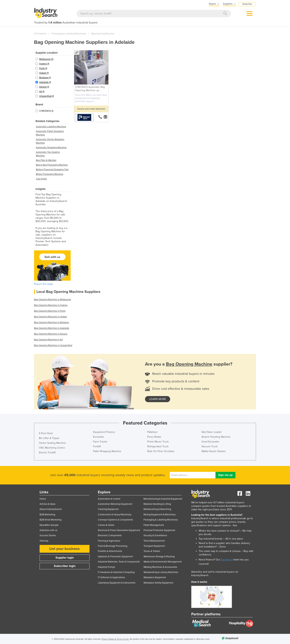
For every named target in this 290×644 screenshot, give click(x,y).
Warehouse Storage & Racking (159, 557)
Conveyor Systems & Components (115, 520)
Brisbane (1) (45, 78)
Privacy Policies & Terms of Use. (115, 639)
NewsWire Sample (49, 525)
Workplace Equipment (155, 577)
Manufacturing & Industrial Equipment (163, 499)
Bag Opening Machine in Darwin (51, 334)
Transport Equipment (154, 546)
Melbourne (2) (46, 59)
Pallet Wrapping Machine (107, 451)
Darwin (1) (44, 87)
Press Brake (154, 437)
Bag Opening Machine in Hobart (50, 317)
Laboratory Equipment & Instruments (117, 583)
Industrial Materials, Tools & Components (119, 562)
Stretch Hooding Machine (216, 437)
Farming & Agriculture (109, 541)
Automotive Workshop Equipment (115, 504)
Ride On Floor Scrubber (161, 451)
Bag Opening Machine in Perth (50, 311)
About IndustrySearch (51, 509)
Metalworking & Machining (157, 509)
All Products (40, 34)
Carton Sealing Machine (52, 443)
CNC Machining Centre (52, 448)
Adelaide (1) (45, 82)
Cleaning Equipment (108, 509)
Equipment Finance (104, 432)
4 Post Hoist (46, 433)
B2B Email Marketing (50, 520)
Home (43, 499)
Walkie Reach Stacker (214, 451)
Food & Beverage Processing (113, 546)
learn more (158, 399)
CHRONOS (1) (46, 111)
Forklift (97, 446)
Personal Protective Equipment (159, 530)
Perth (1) (43, 68)
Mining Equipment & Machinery (160, 515)
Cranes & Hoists (106, 525)
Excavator (99, 437)
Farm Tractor (100, 442)
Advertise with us (48, 530)
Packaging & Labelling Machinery (69, 34)
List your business (65, 549)
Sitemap (44, 541)
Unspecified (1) (47, 96)
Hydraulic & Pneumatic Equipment (115, 557)
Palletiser (152, 432)
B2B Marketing (47, 515)
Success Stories (48, 535)
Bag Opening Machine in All (48, 340)
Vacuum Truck (209, 446)
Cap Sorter (41, 179)
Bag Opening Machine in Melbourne (53, 300)
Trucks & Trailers (152, 551)
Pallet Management (154, 525)
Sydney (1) (44, 64)
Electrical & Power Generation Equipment (119, 530)
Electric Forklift (47, 453)
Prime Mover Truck (158, 442)
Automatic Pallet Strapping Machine (50, 133)
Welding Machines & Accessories (160, 567)
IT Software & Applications (111, 577)
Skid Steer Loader (212, 432)
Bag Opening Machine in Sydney (51, 305)
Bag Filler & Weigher (46, 160)
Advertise (247, 4)
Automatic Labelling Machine (51, 127)
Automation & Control (109, 499)
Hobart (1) (44, 73)
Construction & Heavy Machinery (115, 515)
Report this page (44, 284)
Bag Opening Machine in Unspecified (53, 345)
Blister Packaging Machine (50, 174)
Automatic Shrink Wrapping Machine (50, 141)
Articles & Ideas (48, 504)
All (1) (42, 92)
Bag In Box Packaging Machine (52, 165)
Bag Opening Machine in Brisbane (52, 322)
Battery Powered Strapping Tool (52, 170)
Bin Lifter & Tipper (49, 438)
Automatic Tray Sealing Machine (48, 154)
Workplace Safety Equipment (158, 583)
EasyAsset (227, 560)
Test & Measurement (154, 541)
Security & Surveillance (155, 535)
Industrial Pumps (106, 567)
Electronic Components (110, 535)
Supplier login (65, 558)
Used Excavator (210, 442)
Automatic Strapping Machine (51, 148)
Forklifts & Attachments (110, 551)
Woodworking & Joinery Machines (161, 572)
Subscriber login (65, 566)
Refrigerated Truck (158, 446)
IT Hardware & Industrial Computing (116, 572)
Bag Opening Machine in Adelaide (52, 328)
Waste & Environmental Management (163, 562)
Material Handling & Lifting (157, 504)
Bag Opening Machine (103, 34)
